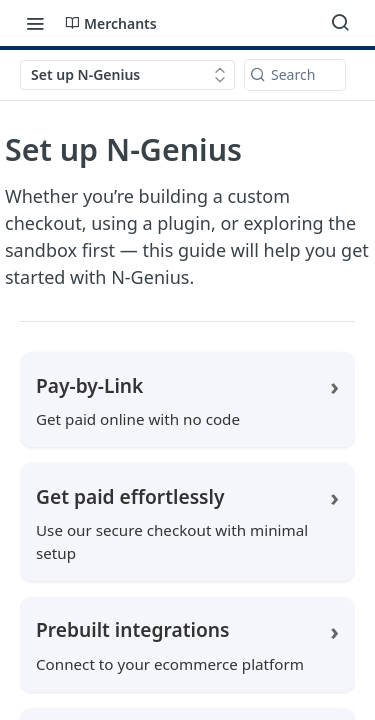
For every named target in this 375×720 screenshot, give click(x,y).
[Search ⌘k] (340, 23)
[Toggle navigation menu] (35, 23)
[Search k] (295, 75)
